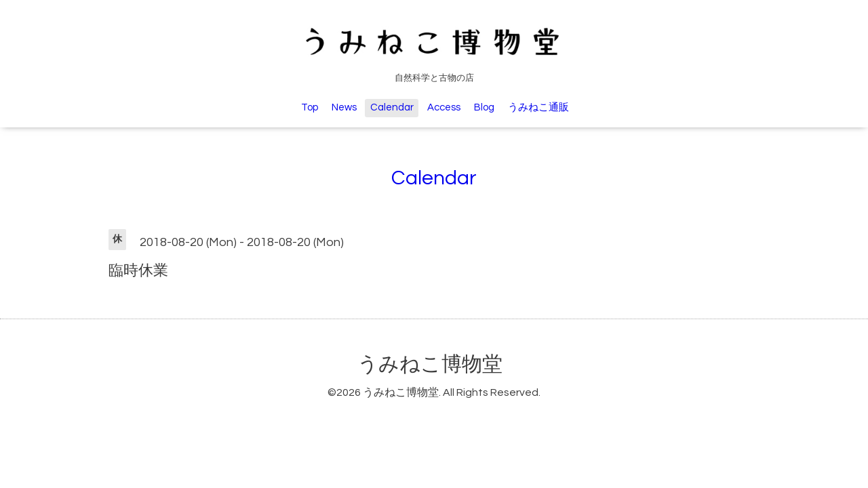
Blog (484, 107)
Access (444, 107)
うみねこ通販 (538, 107)
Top (310, 107)
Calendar (392, 107)
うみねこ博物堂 (430, 364)
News (344, 107)
